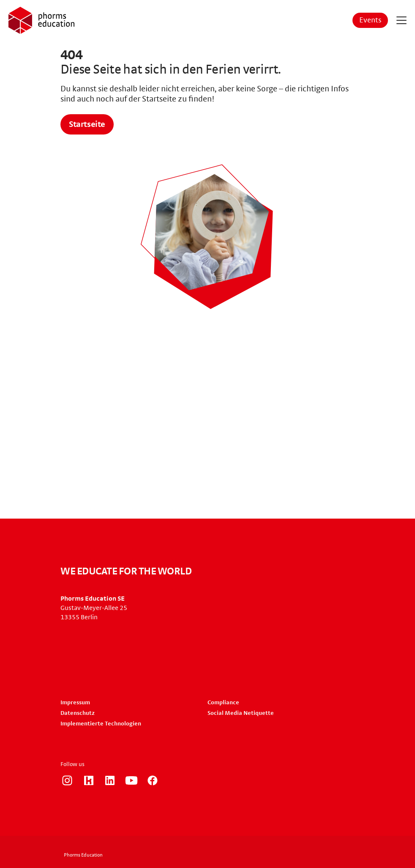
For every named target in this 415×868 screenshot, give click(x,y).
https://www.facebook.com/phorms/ (153, 780)
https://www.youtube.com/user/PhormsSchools (131, 780)
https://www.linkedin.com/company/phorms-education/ (110, 780)
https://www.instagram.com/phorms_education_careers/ (67, 780)
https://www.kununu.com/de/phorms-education (89, 780)
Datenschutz (78, 713)
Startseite (87, 124)
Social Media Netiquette (241, 713)
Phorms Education (83, 855)
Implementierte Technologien (101, 724)
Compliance (223, 703)
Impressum (75, 703)
